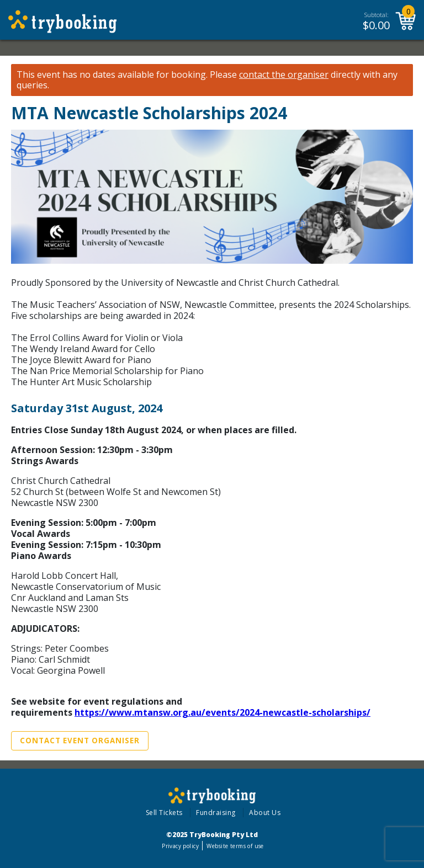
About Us (265, 813)
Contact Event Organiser (80, 741)
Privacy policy (180, 846)
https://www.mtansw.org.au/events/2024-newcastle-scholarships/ (222, 712)
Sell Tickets (164, 813)
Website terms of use (235, 846)
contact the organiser (284, 75)
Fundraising (216, 813)
